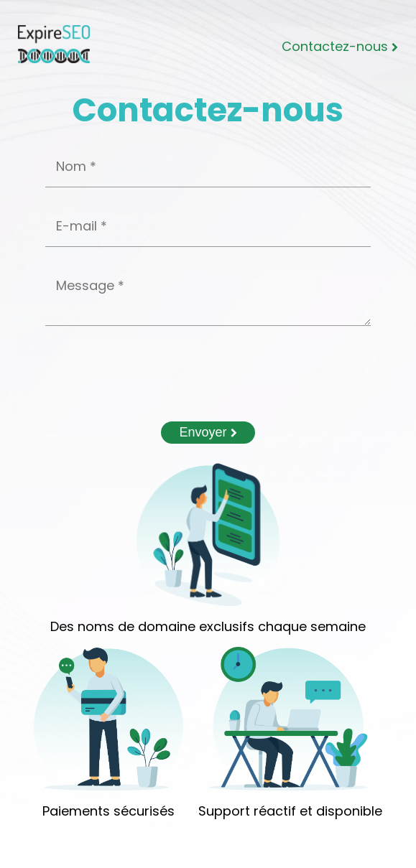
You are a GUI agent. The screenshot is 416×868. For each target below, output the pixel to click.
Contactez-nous (340, 46)
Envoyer (208, 432)
